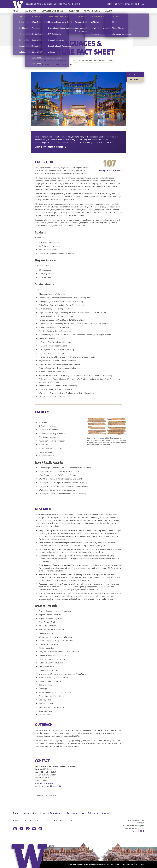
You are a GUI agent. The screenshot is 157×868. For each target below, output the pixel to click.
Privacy (118, 864)
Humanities (63, 60)
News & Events (92, 11)
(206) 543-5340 (138, 831)
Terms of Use (128, 864)
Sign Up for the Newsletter (58, 821)
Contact (119, 4)
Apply (110, 4)
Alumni (109, 11)
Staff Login (140, 864)
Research (74, 11)
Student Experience (53, 11)
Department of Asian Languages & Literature (94, 60)
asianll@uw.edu (47, 783)
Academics (31, 11)
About (16, 11)
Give (127, 4)
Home (38, 60)
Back (137, 75)
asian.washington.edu (51, 786)
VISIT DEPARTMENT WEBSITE (50, 147)
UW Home (135, 4)
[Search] (143, 4)
